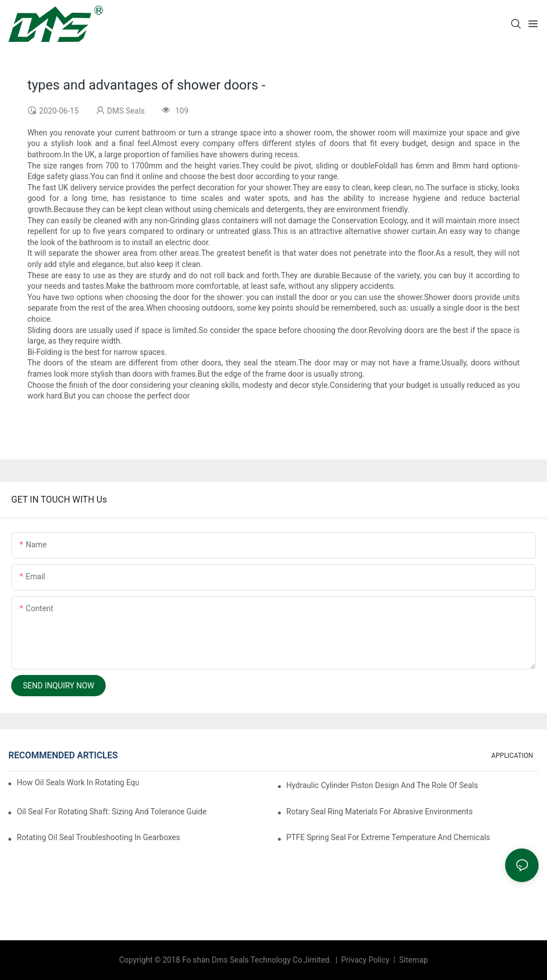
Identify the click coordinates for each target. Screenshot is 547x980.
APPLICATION (512, 756)
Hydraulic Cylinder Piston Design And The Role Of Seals (382, 785)
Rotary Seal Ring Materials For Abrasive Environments (379, 812)
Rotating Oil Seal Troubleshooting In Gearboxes (98, 837)
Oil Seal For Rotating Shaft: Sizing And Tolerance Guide (112, 812)
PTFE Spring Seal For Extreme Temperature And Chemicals (388, 837)
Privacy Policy (366, 960)
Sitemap (412, 960)
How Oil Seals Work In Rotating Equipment (78, 782)
